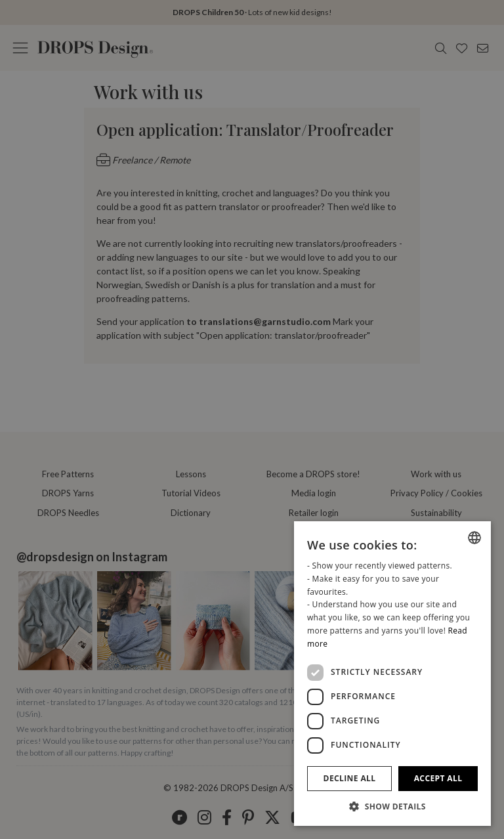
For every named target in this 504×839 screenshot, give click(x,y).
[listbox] (474, 538)
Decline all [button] (350, 778)
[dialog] (392, 674)
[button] (392, 806)
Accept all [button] (438, 778)
